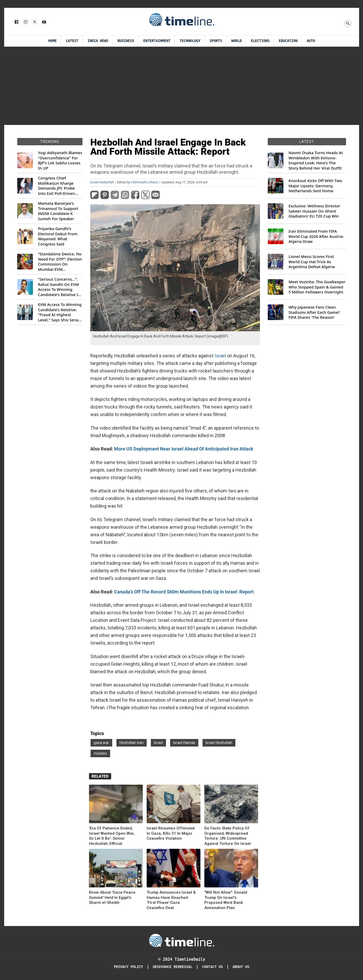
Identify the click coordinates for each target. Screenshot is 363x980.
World (236, 41)
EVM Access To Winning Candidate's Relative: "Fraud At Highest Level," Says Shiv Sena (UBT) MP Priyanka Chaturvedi (60, 312)
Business (126, 41)
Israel (221, 356)
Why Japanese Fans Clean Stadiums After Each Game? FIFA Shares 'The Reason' (314, 312)
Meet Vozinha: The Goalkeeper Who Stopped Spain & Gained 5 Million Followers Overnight (317, 287)
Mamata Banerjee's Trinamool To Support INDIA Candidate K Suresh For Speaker (58, 211)
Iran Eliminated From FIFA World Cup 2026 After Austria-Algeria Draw (316, 236)
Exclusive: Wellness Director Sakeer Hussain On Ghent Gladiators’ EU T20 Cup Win (314, 211)
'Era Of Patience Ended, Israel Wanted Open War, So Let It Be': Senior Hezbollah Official (112, 836)
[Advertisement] (182, 86)
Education (288, 41)
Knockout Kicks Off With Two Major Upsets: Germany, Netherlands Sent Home (315, 186)
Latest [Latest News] (72, 41)
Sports (216, 41)
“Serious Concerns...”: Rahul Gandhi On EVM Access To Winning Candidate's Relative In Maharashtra (59, 287)
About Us (241, 967)
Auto (311, 41)
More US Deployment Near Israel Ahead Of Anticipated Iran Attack (184, 449)
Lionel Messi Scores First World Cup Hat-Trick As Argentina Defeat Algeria (312, 262)
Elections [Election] (260, 41)
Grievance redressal (172, 967)
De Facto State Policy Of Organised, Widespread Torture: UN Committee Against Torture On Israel (228, 836)
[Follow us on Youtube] (44, 22)
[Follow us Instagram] (25, 22)
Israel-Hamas (184, 743)
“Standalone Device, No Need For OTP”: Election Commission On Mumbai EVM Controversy (60, 262)
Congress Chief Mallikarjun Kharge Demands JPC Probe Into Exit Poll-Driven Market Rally (57, 186)
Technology (190, 41)
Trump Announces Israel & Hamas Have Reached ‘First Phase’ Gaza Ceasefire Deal (171, 900)
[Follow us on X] (34, 22)
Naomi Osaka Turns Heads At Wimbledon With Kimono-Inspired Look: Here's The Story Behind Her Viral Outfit (316, 160)
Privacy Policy (128, 967)
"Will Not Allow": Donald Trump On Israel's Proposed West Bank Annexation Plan (226, 900)
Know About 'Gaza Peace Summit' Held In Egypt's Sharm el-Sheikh (112, 897)
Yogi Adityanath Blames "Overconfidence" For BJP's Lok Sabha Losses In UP (60, 160)
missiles (100, 753)
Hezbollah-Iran (132, 743)
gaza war (101, 743)
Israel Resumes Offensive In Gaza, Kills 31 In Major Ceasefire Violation (171, 833)
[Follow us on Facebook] (16, 22)
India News (98, 41)
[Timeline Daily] (182, 940)
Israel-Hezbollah (102, 182)
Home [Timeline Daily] (52, 41)
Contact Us (212, 967)
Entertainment (157, 41)
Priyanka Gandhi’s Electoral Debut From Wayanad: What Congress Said (58, 236)
